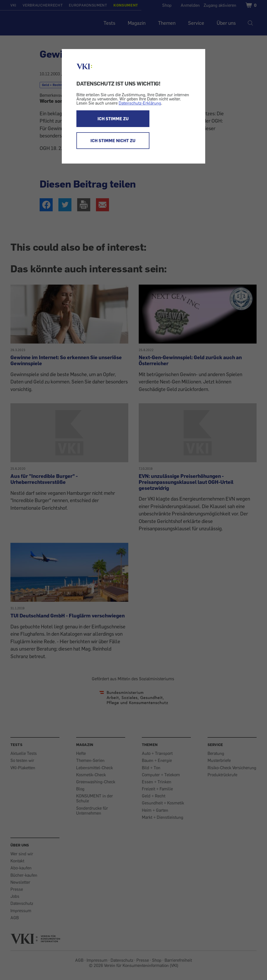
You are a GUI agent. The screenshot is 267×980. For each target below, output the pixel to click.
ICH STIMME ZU (113, 119)
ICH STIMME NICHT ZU (113, 141)
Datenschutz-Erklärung (140, 103)
